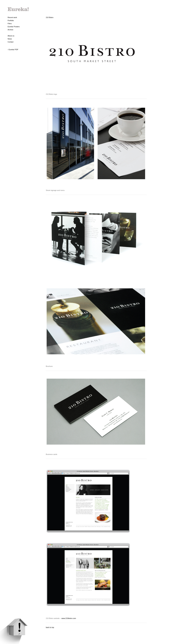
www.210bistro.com (69, 618)
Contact (11, 42)
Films (10, 24)
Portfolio (11, 20)
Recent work (12, 17)
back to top (50, 627)
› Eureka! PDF (13, 50)
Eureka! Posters (14, 27)
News (10, 39)
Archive (10, 30)
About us (11, 36)
